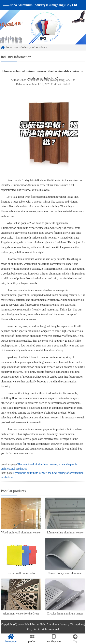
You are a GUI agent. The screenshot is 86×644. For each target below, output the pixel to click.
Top (75, 639)
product (32, 639)
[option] (43, 38)
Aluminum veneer (37, 185)
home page (11, 639)
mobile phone (54, 639)
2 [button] (45, 49)
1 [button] (41, 49)
